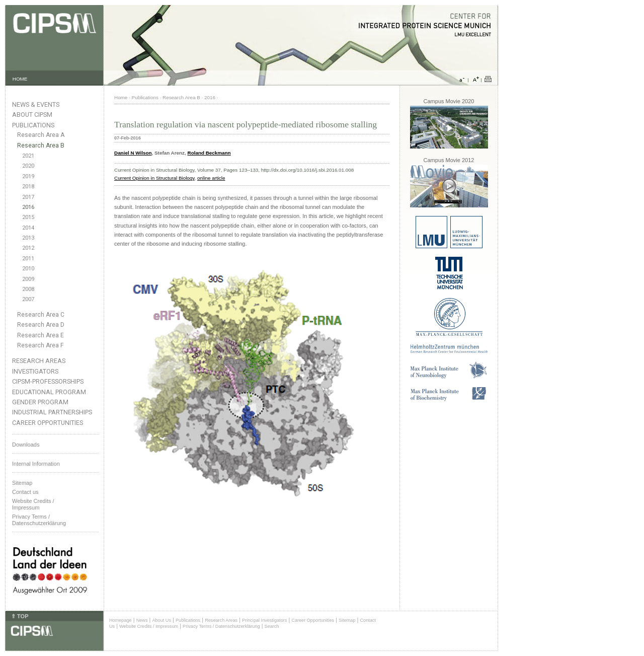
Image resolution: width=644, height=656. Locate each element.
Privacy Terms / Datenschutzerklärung (39, 520)
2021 (28, 156)
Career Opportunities (48, 423)
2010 (28, 269)
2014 (28, 228)
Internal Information (36, 464)
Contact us (25, 492)
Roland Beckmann (209, 153)
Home (121, 97)
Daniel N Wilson (133, 153)
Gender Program (40, 402)
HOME (20, 79)
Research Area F (41, 345)
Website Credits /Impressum (33, 504)
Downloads (26, 445)
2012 (28, 248)
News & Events (36, 104)
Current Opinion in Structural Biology (154, 178)
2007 (28, 299)
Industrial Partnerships (52, 412)
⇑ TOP (20, 616)
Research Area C (41, 315)
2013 (28, 238)
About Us (162, 620)
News (142, 620)
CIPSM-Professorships (48, 381)
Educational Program (49, 392)
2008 (28, 289)
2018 (28, 187)
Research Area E (41, 335)
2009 (28, 279)
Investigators (35, 371)
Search (272, 626)
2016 (28, 207)
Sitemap (22, 483)
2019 (28, 176)
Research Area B (41, 145)
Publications (33, 125)
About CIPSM (32, 115)
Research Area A (41, 135)
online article (211, 178)
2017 (28, 197)
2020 (28, 166)
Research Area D (41, 325)
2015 (28, 217)
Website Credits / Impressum (149, 626)
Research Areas (39, 361)
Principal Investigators (264, 620)
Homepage (120, 620)
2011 (28, 259)
